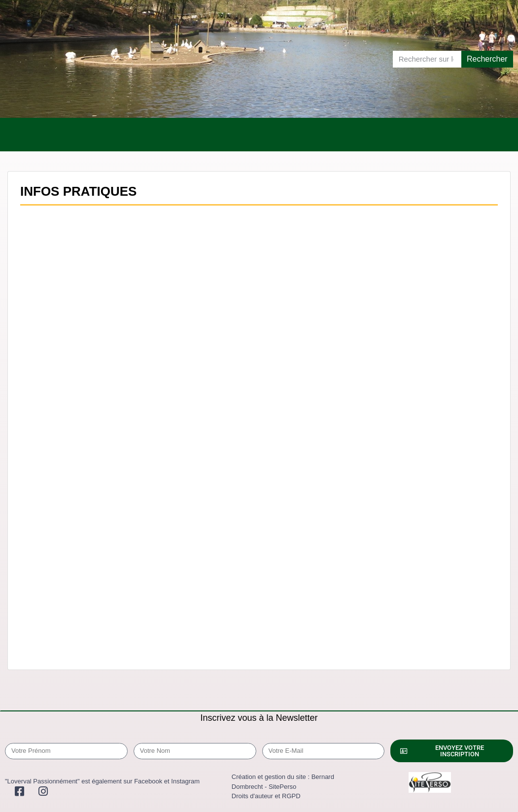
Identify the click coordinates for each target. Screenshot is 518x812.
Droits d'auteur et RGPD (266, 796)
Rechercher (487, 59)
